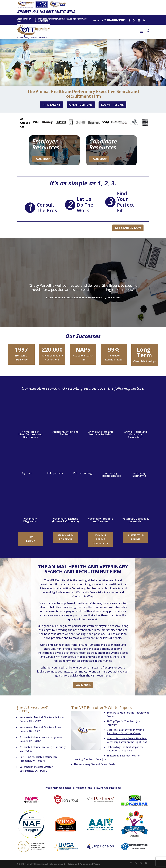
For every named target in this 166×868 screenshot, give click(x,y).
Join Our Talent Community (101, 539)
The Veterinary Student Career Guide (94, 764)
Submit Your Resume (136, 537)
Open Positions (81, 105)
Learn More (42, 159)
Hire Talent (51, 105)
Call (101, 21)
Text (94, 21)
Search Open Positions (65, 537)
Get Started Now (128, 228)
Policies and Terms (90, 864)
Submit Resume (112, 105)
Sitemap (73, 864)
